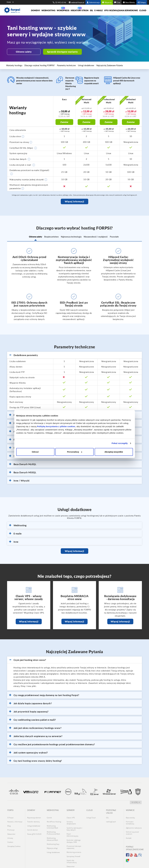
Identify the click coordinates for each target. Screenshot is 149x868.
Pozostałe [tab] (121, 236)
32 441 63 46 (59, 2)
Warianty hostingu (13, 64)
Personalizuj (75, 452)
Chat (117, 2)
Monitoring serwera (74, 845)
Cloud (143, 10)
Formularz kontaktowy (130, 820)
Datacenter (11, 829)
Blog (9, 822)
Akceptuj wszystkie (114, 452)
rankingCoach (111, 819)
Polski (10, 2)
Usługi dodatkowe (70, 64)
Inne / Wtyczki (19, 480)
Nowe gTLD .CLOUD (34, 829)
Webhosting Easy (53, 838)
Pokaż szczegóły (120, 443)
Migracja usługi (52, 841)
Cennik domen (33, 826)
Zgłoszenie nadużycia (134, 825)
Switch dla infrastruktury (72, 852)
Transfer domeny (33, 819)
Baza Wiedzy (129, 2)
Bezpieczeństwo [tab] (48, 236)
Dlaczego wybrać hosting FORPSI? (33, 64)
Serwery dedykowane (71, 820)
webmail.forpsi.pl (76, 2)
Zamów (64, 121)
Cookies (10, 835)
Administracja (93, 2)
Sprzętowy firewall (73, 848)
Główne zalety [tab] (29, 236)
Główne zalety (23, 52)
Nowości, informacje (15, 819)
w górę (136, 802)
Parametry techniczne (54, 64)
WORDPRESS (63, 10)
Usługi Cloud (91, 816)
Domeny (36, 10)
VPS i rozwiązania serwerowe (121, 10)
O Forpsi (10, 816)
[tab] (74, 354)
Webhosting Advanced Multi (52, 834)
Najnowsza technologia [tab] (71, 236)
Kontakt (129, 833)
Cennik (49, 816)
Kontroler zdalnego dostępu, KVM (74, 836)
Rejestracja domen (34, 816)
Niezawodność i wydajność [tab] (99, 236)
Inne (14, 541)
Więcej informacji (74, 201)
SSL (91, 10)
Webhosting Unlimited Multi (52, 823)
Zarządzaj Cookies (14, 838)
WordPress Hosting (54, 819)
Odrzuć (35, 452)
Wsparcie (107, 2)
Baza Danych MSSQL (23, 472)
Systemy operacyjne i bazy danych (74, 826)
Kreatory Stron (80, 10)
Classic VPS (71, 816)
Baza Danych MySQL (23, 463)
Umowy (10, 832)
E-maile (99, 10)
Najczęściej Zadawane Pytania (88, 64)
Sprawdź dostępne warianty (61, 52)
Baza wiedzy (130, 816)
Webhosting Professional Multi (53, 829)
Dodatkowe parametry (23, 354)
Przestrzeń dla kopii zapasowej (74, 841)
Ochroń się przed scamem (132, 829)
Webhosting (48, 10)
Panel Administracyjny (72, 831)
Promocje (11, 826)
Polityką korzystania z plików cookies (56, 426)
